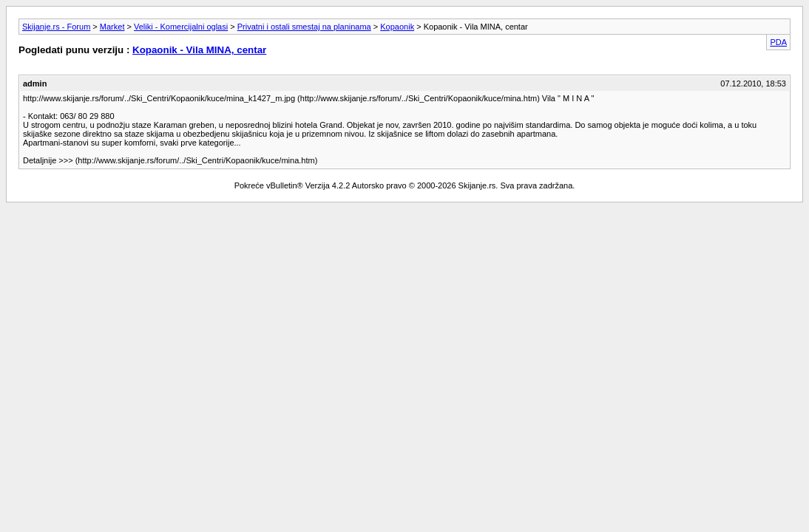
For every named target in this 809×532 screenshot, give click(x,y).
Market (112, 27)
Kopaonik (397, 27)
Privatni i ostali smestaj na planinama (304, 27)
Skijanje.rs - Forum (56, 27)
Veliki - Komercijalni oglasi (181, 27)
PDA (778, 42)
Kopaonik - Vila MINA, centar (199, 50)
